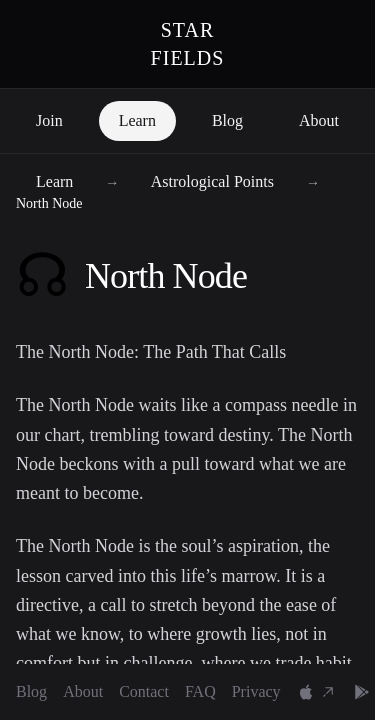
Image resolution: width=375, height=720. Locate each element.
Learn (137, 120)
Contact (144, 691)
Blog (227, 120)
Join (49, 120)
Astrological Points (214, 181)
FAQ (200, 691)
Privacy (256, 691)
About (319, 120)
